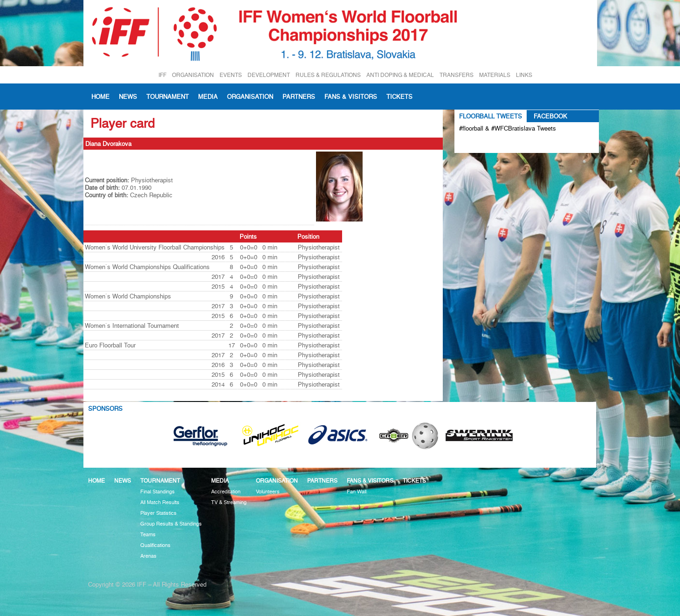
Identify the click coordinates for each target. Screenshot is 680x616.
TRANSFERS (457, 75)
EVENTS (231, 75)
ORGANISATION (193, 75)
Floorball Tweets (491, 116)
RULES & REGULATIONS (328, 75)
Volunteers (268, 492)
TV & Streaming (229, 502)
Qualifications (155, 545)
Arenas (148, 556)
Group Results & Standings (171, 524)
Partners (299, 97)
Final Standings (158, 492)
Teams (148, 535)
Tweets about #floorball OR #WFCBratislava (499, 144)
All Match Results (160, 502)
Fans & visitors (351, 97)
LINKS (524, 75)
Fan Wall (357, 492)
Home (100, 97)
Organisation (250, 97)
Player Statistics (158, 513)
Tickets (399, 97)
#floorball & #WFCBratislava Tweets (508, 128)
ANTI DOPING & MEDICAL (400, 75)
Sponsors (105, 408)
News (128, 97)
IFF (162, 75)
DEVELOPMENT (269, 75)
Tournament (168, 97)
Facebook (550, 116)
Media (208, 97)
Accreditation (226, 492)
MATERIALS (495, 75)
